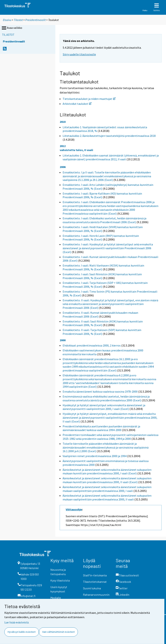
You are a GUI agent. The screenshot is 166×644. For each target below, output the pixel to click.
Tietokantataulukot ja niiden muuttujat (89, 99)
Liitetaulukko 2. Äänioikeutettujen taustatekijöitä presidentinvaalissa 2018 (109, 136)
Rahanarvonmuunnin (96, 595)
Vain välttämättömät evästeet (58, 632)
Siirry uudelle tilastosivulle (79, 54)
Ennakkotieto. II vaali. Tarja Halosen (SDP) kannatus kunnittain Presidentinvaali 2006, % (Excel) (102, 332)
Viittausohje (74, 509)
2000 (63, 340)
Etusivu (7, 20)
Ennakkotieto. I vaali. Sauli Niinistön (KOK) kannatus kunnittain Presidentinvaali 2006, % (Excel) (102, 276)
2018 (63, 122)
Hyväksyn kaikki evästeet (22, 632)
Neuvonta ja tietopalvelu (58, 572)
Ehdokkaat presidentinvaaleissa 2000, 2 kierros (92, 345)
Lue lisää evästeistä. (17, 622)
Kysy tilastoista (60, 580)
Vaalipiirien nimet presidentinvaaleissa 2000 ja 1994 (95, 456)
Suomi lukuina (92, 588)
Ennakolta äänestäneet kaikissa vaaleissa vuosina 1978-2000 (100, 392)
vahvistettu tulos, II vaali (76, 150)
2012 (63, 146)
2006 (63, 167)
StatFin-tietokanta (95, 575)
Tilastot (18, 20)
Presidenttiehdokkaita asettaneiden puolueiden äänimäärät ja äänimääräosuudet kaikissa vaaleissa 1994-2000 (101, 428)
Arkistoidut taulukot (77, 104)
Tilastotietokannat (95, 582)
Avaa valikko (12, 28)
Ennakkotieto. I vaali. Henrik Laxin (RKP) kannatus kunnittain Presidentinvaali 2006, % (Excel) (101, 238)
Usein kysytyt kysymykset (59, 589)
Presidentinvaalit (35, 20)
